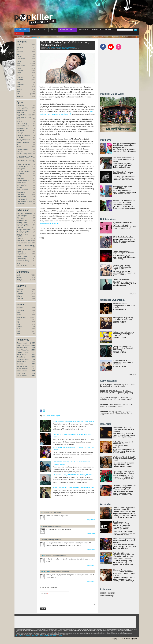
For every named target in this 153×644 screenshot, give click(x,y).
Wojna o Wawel (22, 266)
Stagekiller (20, 178)
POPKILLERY (22, 30)
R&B (18, 324)
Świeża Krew (21, 183)
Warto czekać (21, 197)
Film (18, 50)
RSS (133, 37)
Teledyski (20, 280)
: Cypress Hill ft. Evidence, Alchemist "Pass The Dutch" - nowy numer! (116, 399)
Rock (18, 329)
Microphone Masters (24, 230)
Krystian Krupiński (23, 352)
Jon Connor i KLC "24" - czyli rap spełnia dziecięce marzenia (124, 429)
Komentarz (44, 594)
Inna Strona (21, 131)
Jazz (18, 320)
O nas (96, 37)
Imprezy (19, 291)
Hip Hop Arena (22, 220)
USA (45, 30)
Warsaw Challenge (23, 261)
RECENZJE (83, 30)
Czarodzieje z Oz (22, 110)
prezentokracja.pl (108, 593)
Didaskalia (20, 113)
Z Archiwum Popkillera (24, 202)
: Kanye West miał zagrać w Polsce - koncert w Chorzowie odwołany (118, 405)
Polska (19, 68)
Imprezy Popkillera (23, 225)
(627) (33, 371)
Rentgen (19, 176)
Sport (18, 82)
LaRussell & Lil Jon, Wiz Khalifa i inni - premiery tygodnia (73, 475)
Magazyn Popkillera (23, 140)
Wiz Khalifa (46, 416)
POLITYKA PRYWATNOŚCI (40, 636)
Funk (18, 313)
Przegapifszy (21, 169)
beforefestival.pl (107, 596)
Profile (19, 73)
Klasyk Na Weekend (24, 135)
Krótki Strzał (21, 138)
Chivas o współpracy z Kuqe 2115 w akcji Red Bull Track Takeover (124, 541)
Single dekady (21, 254)
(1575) (33, 355)
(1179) (33, 359)
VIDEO (108, 30)
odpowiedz (91, 520)
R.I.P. (18, 75)
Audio (19, 275)
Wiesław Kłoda (22, 366)
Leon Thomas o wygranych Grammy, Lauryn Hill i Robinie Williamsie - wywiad (124, 509)
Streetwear (20, 85)
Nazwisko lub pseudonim (48, 588)
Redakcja (20, 364)
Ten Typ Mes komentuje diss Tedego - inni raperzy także (124, 144)
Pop (18, 322)
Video (18, 94)
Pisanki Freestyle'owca (24, 154)
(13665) (33, 343)
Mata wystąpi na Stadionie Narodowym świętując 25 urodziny (124, 334)
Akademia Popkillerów (24, 213)
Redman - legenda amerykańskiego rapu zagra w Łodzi (124, 305)
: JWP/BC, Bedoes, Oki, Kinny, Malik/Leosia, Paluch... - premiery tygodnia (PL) (118, 392)
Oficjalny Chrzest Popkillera (22, 235)
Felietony (20, 47)
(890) (33, 364)
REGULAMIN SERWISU (23, 636)
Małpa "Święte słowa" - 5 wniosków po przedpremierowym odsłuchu (123, 444)
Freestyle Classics (23, 126)
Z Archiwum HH (22, 199)
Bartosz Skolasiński (23, 345)
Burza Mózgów (22, 216)
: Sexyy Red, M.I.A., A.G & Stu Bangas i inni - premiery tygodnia (118, 385)
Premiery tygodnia (23, 167)
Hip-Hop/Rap (21, 317)
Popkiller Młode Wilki (24, 249)
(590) (33, 373)
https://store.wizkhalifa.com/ (49, 223)
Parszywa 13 (21, 152)
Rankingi (20, 78)
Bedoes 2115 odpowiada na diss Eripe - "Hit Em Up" (124, 201)
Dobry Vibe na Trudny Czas (24, 118)
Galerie (19, 277)
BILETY (20, 33)
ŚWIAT (53, 30)
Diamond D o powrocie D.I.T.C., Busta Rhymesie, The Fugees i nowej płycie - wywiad (124, 572)
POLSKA (35, 30)
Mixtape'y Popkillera (23, 232)
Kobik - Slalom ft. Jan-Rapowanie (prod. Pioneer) (124, 252)
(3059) (33, 348)
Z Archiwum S (21, 204)
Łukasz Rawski (22, 371)
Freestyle (20, 52)
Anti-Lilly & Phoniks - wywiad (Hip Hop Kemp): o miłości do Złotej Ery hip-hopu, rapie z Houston (124, 556)
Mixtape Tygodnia (23, 142)
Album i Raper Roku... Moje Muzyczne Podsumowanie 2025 (74, 488)
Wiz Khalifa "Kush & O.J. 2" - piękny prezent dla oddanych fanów (125, 459)
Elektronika (20, 310)
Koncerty (20, 294)
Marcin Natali (21, 355)
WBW (19, 263)
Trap (18, 334)
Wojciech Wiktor (22, 376)
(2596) (33, 350)
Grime (19, 315)
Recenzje (20, 80)
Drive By (19, 121)
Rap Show (20, 174)
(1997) (33, 352)
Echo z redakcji (22, 124)
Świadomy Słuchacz (23, 181)
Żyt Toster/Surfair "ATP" (123, 223)
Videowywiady (21, 259)
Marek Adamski (22, 348)
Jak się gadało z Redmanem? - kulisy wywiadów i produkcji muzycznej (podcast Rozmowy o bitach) (122, 525)
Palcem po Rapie (22, 149)
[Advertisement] (77, 7)
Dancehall (20, 308)
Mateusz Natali (22, 343)
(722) (33, 366)
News (18, 64)
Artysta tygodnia (22, 108)
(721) (33, 369)
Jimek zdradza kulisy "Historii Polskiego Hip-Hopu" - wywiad (122, 267)
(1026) (33, 362)
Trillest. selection (22, 190)
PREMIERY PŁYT (68, 30)
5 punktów (20, 106)
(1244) (33, 357)
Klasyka (19, 57)
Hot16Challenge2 (23, 128)
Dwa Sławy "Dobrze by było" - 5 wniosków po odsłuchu (124, 472)
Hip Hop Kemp (22, 223)
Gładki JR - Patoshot (121, 280)
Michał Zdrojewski (23, 369)
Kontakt (115, 37)
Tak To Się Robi (22, 185)
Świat (18, 87)
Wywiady (20, 96)
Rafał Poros (21, 373)
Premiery (20, 71)
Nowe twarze (21, 66)
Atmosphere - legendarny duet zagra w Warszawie (123, 319)
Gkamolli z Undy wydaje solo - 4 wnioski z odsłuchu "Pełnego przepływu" (125, 487)
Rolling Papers (56, 416)
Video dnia (20, 195)
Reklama (125, 37)
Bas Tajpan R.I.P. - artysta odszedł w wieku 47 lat (123, 173)
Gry (18, 54)
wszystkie (133, 294)
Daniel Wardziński (23, 350)
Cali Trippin (20, 218)
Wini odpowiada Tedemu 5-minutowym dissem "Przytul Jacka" (124, 160)
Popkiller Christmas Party (25, 245)
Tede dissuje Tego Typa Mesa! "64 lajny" (122, 187)
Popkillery (20, 252)
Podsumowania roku (24, 243)
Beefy (19, 45)
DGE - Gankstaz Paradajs (123, 237)
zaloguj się (36, 37)
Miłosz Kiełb (21, 357)
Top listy (19, 89)
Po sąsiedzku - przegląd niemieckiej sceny (25, 157)
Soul (18, 331)
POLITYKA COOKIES (56, 636)
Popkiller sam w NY (23, 164)
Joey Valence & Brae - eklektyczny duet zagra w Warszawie (123, 362)
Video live (20, 298)
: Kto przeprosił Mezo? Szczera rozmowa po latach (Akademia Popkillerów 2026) (116, 413)
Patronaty (105, 37)
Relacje (19, 296)
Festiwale (20, 289)
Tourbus (19, 188)
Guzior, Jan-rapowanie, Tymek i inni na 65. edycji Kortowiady (123, 348)
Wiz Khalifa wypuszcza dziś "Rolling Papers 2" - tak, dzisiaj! (74, 422)
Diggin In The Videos (24, 115)
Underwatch (21, 192)
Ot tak (19, 147)
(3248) (33, 345)
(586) (33, 376)
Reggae (19, 327)
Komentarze (21, 59)
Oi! (18, 145)
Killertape (20, 133)
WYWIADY (97, 30)
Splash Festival (22, 256)
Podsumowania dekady (25, 241)
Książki (19, 61)
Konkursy (20, 227)
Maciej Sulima (21, 362)
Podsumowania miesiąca (25, 160)
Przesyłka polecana (23, 171)
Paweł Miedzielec (23, 359)
